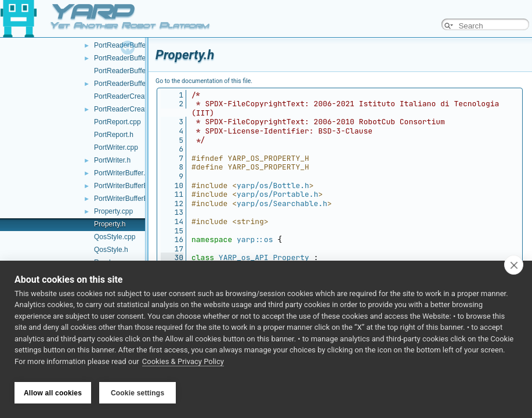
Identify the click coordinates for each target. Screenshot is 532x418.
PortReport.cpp (117, 122)
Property (291, 257)
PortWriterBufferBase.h (130, 199)
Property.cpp (113, 211)
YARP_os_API (244, 257)
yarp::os (255, 239)
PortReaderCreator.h (126, 109)
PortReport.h (114, 135)
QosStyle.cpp (115, 237)
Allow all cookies (53, 393)
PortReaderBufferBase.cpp (135, 45)
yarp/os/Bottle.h (273, 185)
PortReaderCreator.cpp (130, 96)
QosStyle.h (111, 250)
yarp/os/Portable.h (277, 194)
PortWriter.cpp (116, 147)
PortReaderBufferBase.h (132, 58)
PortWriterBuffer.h (122, 173)
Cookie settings (137, 393)
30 (172, 257)
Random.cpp (114, 262)
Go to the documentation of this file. (204, 81)
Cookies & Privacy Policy (183, 365)
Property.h (110, 224)
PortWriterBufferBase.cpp (133, 186)
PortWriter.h (112, 160)
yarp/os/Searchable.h (282, 203)
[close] (514, 268)
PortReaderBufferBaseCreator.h (143, 84)
